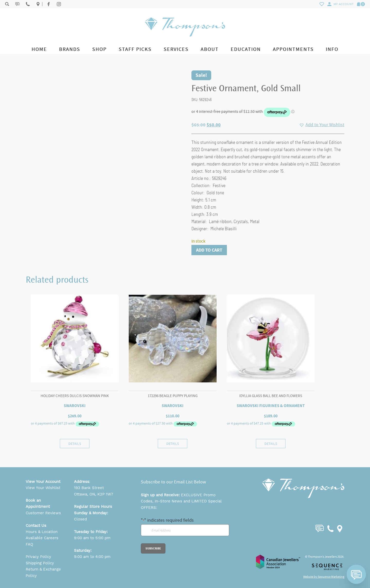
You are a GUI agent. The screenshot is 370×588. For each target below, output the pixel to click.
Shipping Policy (40, 563)
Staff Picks (135, 49)
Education (246, 49)
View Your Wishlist (43, 488)
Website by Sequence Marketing (324, 577)
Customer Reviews (43, 513)
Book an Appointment (38, 503)
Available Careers (42, 538)
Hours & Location (42, 532)
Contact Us (36, 526)
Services (176, 49)
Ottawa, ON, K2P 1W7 (94, 494)
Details (75, 444)
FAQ (29, 544)
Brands (70, 49)
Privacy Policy (38, 557)
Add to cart (209, 250)
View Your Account (43, 482)
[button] (322, 125)
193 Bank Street (89, 488)
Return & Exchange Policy (43, 572)
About (210, 49)
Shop (99, 49)
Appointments (293, 49)
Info (332, 49)
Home (39, 49)
